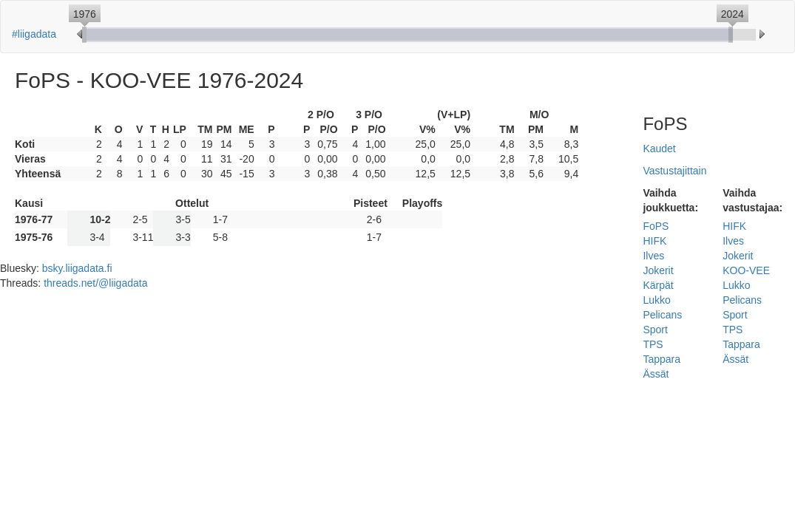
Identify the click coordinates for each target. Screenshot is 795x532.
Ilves (653, 256)
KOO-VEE (746, 270)
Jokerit (658, 270)
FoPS (656, 226)
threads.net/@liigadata (95, 283)
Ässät (656, 374)
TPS (653, 344)
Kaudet (659, 149)
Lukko (656, 300)
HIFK (654, 241)
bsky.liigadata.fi (77, 268)
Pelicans (662, 315)
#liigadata (34, 34)
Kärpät (658, 285)
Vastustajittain (674, 171)
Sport (655, 330)
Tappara (662, 359)
